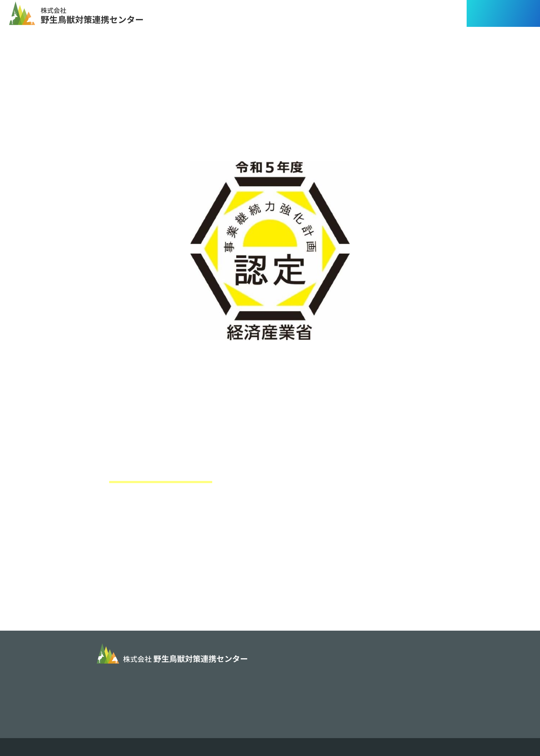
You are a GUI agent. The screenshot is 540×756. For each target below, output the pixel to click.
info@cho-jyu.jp (165, 691)
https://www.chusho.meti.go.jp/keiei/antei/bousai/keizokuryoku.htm (268, 547)
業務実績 (378, 658)
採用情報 (378, 674)
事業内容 (288, 658)
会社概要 (288, 674)
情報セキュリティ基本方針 (314, 691)
